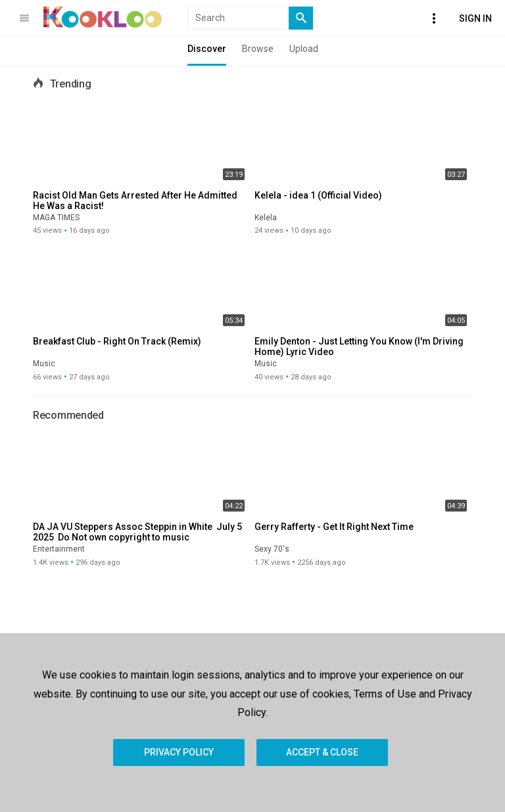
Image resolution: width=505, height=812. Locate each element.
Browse (258, 49)
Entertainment (59, 549)
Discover (207, 49)
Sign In (475, 18)
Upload (304, 49)
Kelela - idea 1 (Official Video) (318, 195)
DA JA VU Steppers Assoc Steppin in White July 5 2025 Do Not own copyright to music (139, 532)
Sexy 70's (272, 549)
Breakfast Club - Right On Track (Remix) (117, 341)
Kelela (266, 218)
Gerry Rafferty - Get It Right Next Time (334, 527)
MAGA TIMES (56, 218)
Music (44, 364)
